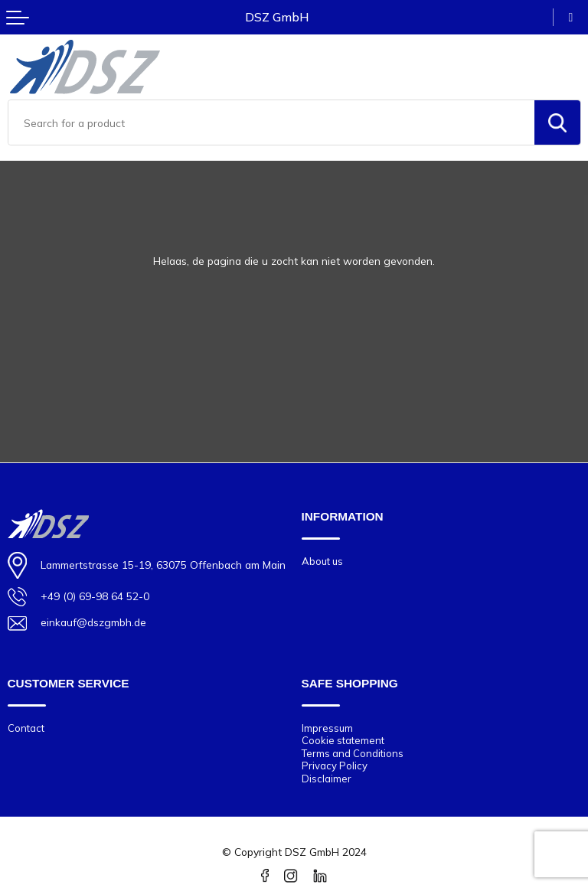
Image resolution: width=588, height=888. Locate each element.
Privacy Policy (335, 766)
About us (322, 561)
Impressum (327, 728)
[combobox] (271, 122)
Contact (26, 728)
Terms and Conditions (353, 753)
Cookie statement (343, 740)
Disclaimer (327, 779)
